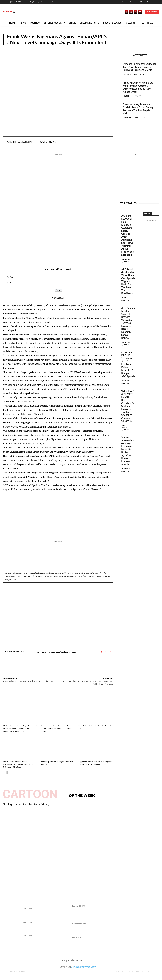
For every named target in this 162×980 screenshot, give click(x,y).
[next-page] (9, 773)
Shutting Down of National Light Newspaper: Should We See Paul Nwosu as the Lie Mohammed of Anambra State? (20, 729)
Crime (126, 96)
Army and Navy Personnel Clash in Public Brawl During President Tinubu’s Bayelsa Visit (138, 109)
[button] (10, 12)
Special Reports (126, 426)
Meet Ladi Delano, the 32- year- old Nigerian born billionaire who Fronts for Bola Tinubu (86, 931)
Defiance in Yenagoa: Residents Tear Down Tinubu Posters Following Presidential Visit (139, 67)
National (128, 118)
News (6, 758)
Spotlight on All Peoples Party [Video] (26, 804)
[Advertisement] (47, 243)
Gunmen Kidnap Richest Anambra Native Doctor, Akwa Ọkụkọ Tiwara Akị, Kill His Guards (56, 729)
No (11, 283)
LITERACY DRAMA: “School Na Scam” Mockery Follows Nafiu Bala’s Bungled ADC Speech (128, 364)
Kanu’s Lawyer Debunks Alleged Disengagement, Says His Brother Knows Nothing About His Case (19, 764)
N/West (125, 298)
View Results (58, 298)
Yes (11, 277)
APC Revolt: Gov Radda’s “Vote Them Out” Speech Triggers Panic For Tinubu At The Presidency (128, 281)
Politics (127, 74)
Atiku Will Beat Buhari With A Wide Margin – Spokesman (28, 681)
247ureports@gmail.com (84, 967)
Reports (150, 43)
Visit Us (147, 214)
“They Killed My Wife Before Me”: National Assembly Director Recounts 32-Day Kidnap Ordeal (138, 87)
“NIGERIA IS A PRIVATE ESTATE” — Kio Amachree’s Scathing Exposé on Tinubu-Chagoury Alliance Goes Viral (128, 406)
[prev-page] (5, 773)
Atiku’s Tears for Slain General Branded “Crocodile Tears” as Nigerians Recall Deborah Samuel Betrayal (128, 323)
